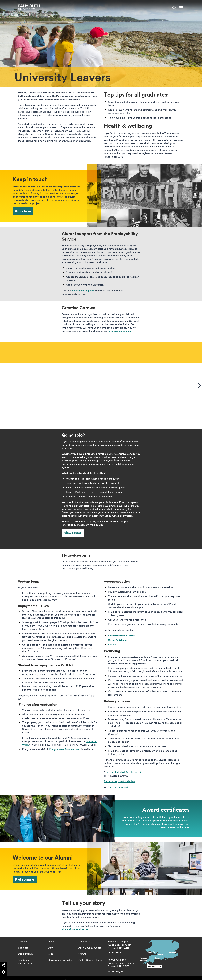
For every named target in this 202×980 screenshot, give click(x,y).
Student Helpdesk (118, 781)
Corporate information (61, 954)
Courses (23, 936)
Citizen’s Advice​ (117, 634)
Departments (25, 948)
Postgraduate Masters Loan (65, 743)
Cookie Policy (134, 976)
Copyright (143, 976)
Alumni (82, 948)
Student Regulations (163, 976)
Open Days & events (89, 942)
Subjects (23, 942)
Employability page (83, 291)
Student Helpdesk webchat (119, 776)
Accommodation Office (121, 630)
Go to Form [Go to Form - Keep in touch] (23, 211)
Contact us (84, 936)
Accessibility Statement (120, 976)
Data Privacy (151, 976)
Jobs (51, 948)
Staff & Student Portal (90, 954)
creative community (120, 331)
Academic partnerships (25, 956)
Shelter (112, 639)
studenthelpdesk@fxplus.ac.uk (124, 767)
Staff (50, 942)
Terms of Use (175, 976)
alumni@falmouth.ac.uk (75, 924)
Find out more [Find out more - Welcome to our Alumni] (25, 874)
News (51, 936)
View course (73, 527)
